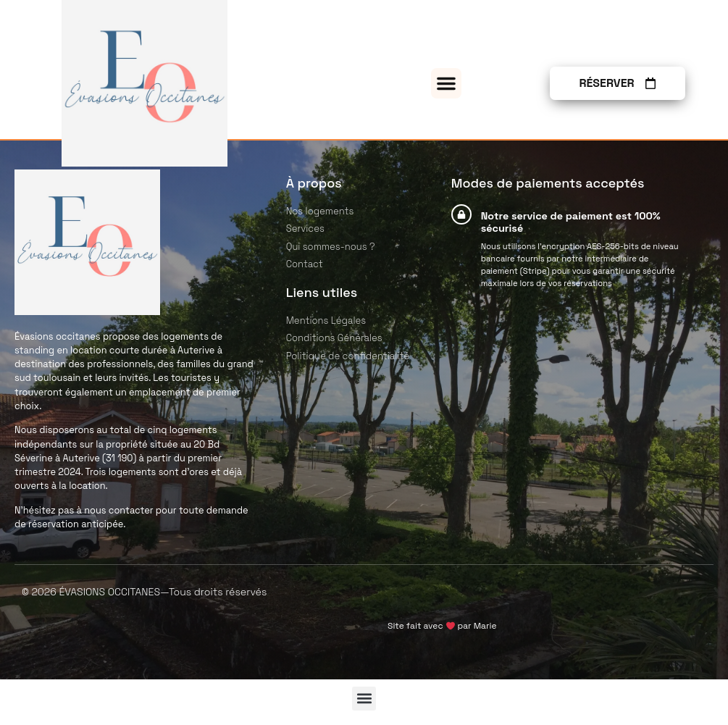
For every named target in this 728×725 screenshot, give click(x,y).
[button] (446, 83)
